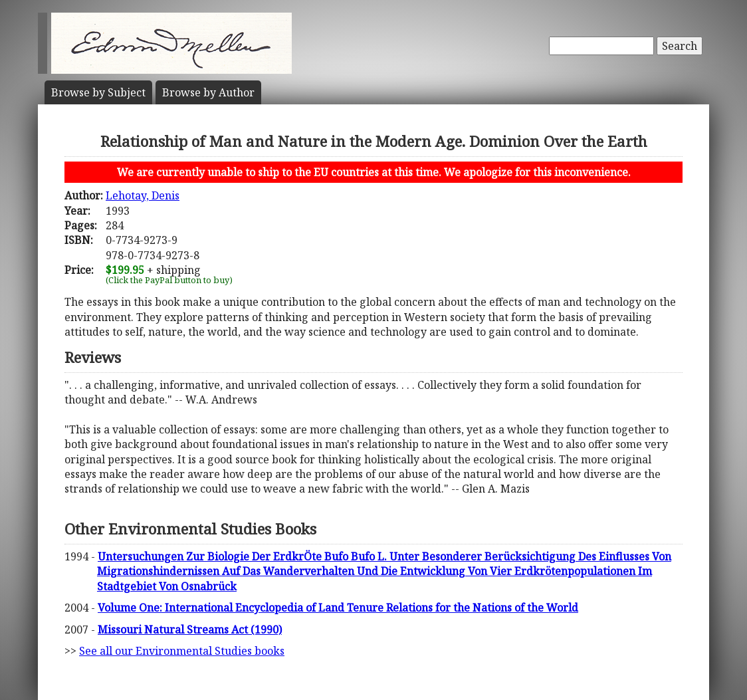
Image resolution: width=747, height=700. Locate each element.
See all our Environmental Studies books (182, 651)
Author (208, 92)
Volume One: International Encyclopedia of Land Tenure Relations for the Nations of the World (338, 608)
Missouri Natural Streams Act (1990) (190, 630)
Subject (98, 92)
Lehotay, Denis (143, 195)
